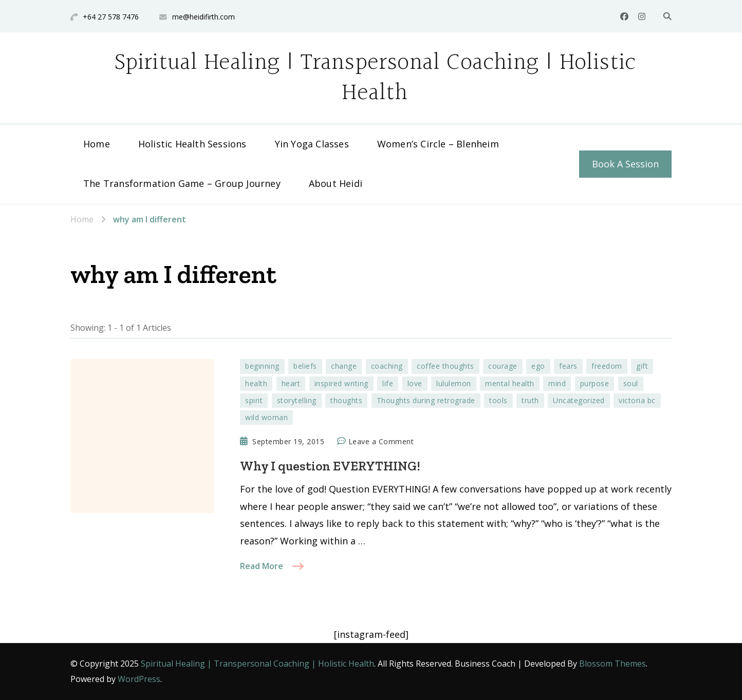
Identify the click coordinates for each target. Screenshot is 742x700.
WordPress (139, 679)
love (415, 383)
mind (557, 383)
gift (642, 366)
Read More (262, 566)
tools (498, 400)
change (344, 366)
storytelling (297, 400)
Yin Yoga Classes (312, 144)
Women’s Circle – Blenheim (438, 144)
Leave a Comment (381, 442)
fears (568, 366)
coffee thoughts (446, 366)
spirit (254, 400)
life (388, 383)
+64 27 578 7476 (111, 17)
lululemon (454, 383)
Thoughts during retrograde (426, 400)
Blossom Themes (613, 664)
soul (631, 383)
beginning (262, 366)
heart (291, 383)
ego (538, 366)
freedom (607, 366)
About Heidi (336, 183)
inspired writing (341, 383)
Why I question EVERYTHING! (330, 466)
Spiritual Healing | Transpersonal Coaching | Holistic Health (375, 78)
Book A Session (625, 164)
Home (97, 144)
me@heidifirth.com (203, 17)
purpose (595, 383)
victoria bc (637, 400)
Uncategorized (579, 400)
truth (530, 400)
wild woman (266, 417)
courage (503, 366)
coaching (387, 366)
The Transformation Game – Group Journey (182, 183)
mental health (510, 383)
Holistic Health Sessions (192, 144)
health (256, 383)
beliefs (305, 366)
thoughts (346, 400)
